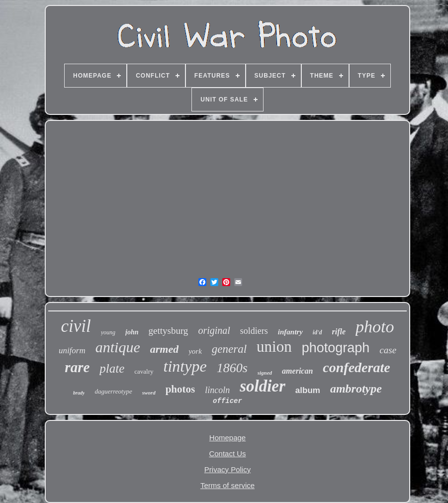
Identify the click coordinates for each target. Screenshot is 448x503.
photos (180, 389)
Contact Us (227, 453)
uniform (72, 351)
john (132, 332)
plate (112, 368)
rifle (339, 332)
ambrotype (356, 389)
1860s (232, 368)
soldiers (254, 331)
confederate (356, 367)
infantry (290, 332)
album (308, 390)
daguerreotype (113, 391)
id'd (317, 332)
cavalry (144, 371)
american (297, 371)
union (274, 347)
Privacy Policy (227, 469)
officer (227, 401)
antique (118, 347)
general (229, 349)
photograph (336, 348)
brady (79, 393)
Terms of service (227, 485)
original (214, 330)
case (388, 350)
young (108, 332)
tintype (185, 366)
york (195, 351)
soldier (263, 386)
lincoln (217, 390)
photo (375, 327)
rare (77, 367)
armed (164, 349)
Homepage (227, 438)
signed (265, 373)
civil (76, 326)
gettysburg (169, 331)
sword (149, 393)
